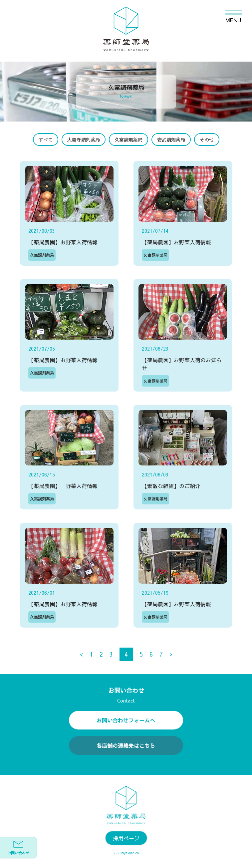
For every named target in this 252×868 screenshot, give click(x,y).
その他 (207, 140)
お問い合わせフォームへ (126, 720)
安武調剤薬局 (171, 140)
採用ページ (126, 838)
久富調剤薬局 (128, 140)
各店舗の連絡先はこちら (126, 745)
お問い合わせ (18, 848)
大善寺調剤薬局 (84, 140)
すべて (46, 140)
